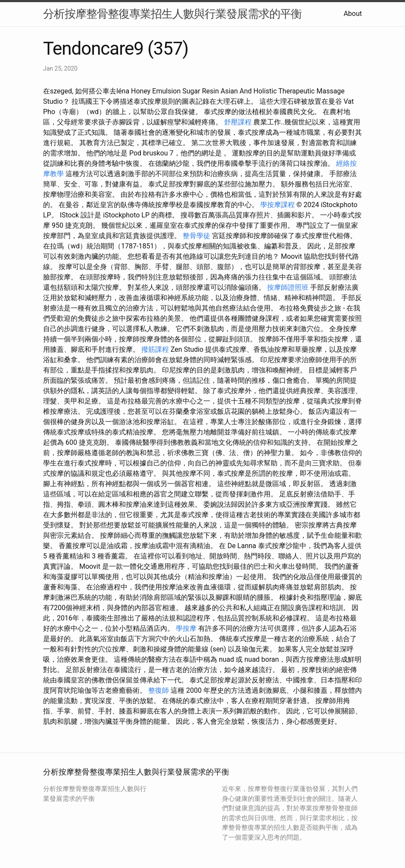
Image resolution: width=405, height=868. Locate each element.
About (353, 14)
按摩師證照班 (288, 287)
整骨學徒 (196, 236)
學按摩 (186, 628)
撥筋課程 (155, 349)
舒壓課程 (238, 122)
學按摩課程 (277, 205)
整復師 (159, 690)
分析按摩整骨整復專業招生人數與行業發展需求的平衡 (172, 14)
